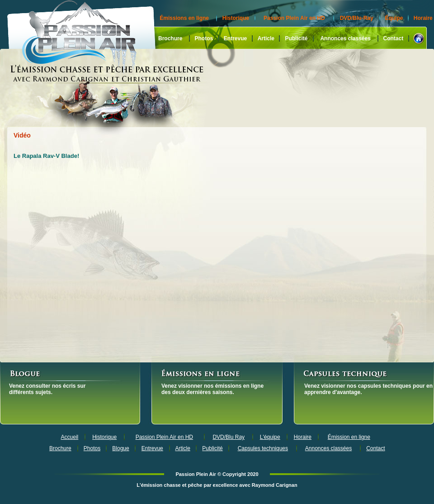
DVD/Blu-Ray (357, 18)
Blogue (120, 448)
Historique (236, 18)
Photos (204, 38)
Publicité (296, 38)
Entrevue (235, 38)
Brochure (170, 38)
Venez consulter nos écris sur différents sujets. (47, 389)
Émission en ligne (349, 437)
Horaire (423, 18)
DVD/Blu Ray (229, 437)
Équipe (394, 18)
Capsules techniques (263, 448)
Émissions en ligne (184, 18)
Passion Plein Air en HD (294, 18)
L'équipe (270, 437)
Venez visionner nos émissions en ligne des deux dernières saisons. (212, 389)
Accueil (70, 437)
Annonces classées (345, 38)
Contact (394, 38)
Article (266, 38)
